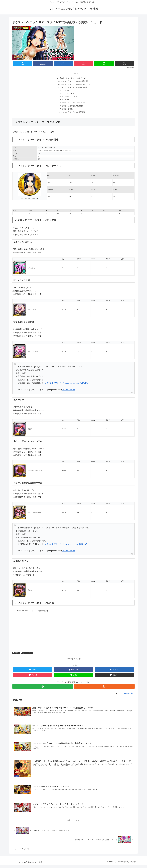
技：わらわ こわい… (69, 91)
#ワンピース (59, 386)
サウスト (16, 655)
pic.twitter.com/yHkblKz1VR (76, 547)
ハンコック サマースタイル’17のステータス (75, 85)
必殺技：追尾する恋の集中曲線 (73, 108)
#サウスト (49, 386)
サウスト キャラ (27, 655)
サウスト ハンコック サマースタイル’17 (72, 78)
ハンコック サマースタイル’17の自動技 (73, 88)
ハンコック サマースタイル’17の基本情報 (74, 81)
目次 (71, 73)
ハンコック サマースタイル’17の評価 (73, 114)
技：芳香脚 (65, 101)
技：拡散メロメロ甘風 (69, 98)
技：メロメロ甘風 (68, 95)
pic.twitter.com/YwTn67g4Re (76, 386)
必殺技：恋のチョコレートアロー (73, 105)
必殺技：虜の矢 (67, 111)
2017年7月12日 (69, 392)
